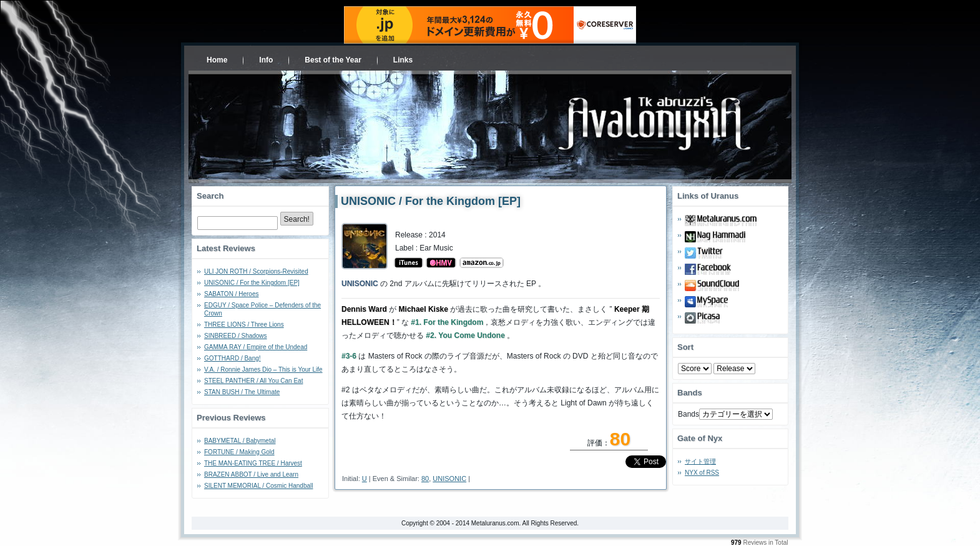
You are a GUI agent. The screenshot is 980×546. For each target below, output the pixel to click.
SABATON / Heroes (231, 294)
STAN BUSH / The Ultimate (242, 392)
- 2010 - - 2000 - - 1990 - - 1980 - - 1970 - (734, 369)
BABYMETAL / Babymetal (240, 441)
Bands (688, 414)
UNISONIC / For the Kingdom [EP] (252, 283)
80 (425, 479)
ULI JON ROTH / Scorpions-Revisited (256, 271)
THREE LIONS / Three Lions (244, 325)
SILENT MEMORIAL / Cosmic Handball (259, 486)
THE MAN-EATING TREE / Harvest (253, 463)
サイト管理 (700, 461)
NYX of (702, 473)
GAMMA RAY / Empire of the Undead (256, 347)
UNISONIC (449, 479)
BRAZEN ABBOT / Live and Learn (251, 474)
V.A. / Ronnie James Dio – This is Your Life (263, 370)
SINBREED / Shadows (236, 336)
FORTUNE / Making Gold (239, 452)
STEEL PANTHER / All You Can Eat (253, 381)
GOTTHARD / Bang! (233, 358)
